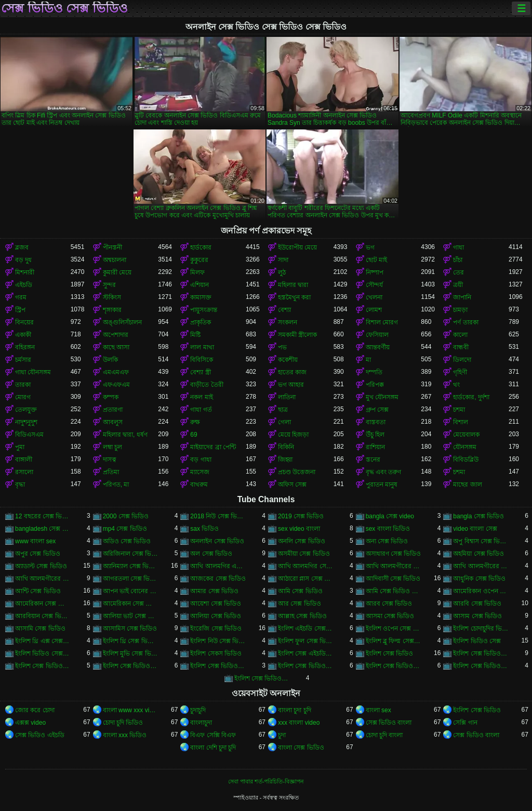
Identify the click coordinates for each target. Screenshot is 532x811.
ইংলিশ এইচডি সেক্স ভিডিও (306, 629)
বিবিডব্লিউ (466, 460)
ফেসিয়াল (377, 335)
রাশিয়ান (375, 447)
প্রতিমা (111, 472)
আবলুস (113, 422)
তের (458, 272)
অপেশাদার (116, 335)
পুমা (20, 447)
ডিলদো (462, 360)
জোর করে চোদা (35, 710)
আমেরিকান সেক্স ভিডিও (43, 604)
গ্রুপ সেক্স (377, 410)
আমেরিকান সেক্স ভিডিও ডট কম (131, 604)
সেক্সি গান (465, 723)
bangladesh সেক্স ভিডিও (43, 529)
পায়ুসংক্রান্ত (204, 310)
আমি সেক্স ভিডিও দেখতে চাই (394, 591)
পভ (282, 347)
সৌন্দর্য (374, 285)
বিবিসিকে (202, 360)
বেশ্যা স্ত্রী (200, 372)
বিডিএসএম (29, 435)
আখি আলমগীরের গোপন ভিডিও (394, 566)
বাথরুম (199, 485)
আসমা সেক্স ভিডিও (390, 616)
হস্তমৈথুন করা (294, 297)
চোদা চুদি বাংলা (384, 735)
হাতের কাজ (292, 372)
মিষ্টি (195, 335)
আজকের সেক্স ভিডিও (218, 579)
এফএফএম (116, 385)
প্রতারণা (113, 410)
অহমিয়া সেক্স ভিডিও (478, 554)
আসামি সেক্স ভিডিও (40, 629)
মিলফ (197, 272)
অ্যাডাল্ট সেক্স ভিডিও (41, 566)
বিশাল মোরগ (382, 322)
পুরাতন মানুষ (382, 485)
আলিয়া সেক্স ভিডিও (216, 616)
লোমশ (374, 310)
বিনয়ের (24, 322)
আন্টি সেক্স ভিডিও (38, 591)
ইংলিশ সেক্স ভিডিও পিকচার (481, 666)
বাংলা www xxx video (131, 710)
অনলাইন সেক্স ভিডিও (217, 541)
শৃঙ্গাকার (112, 310)
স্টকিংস (112, 297)
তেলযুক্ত (26, 410)
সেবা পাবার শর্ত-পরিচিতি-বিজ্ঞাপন (266, 781)
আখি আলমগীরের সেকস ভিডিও (481, 566)
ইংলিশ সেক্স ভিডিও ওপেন (131, 666)
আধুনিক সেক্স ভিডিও (479, 579)
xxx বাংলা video (299, 723)
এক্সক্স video (30, 723)
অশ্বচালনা (115, 260)
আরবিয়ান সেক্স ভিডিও (43, 616)
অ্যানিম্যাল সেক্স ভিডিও (131, 566)
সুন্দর (109, 285)
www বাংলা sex (35, 541)
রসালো (24, 472)
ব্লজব (22, 247)
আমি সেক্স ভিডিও (300, 591)
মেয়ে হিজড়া (293, 435)
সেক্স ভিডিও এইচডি (40, 735)
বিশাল (461, 422)
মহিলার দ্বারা (293, 285)
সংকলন (288, 322)
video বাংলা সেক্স (475, 529)
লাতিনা (287, 397)
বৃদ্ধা (20, 485)
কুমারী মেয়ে (117, 272)
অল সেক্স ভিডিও (211, 554)
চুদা (282, 735)
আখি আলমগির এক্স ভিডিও (218, 566)
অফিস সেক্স (292, 485)
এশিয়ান (199, 285)
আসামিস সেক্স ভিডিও (130, 629)
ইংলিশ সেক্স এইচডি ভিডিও (306, 653)
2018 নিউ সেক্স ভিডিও (218, 516)
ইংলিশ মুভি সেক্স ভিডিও (131, 653)
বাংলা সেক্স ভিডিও (301, 748)
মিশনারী (25, 272)
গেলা (284, 422)
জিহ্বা (285, 460)
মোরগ (23, 397)
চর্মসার (23, 360)
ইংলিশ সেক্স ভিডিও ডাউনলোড (394, 666)
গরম (21, 297)
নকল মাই (201, 397)
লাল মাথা (202, 347)
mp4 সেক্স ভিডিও (125, 529)
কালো (460, 335)
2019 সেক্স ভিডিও (301, 516)
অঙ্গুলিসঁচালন (122, 322)
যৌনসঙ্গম (465, 447)
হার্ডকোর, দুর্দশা (471, 397)
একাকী (23, 335)
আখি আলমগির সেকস (306, 566)
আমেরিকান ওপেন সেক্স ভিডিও (481, 591)
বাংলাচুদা (201, 723)
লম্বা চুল (112, 447)
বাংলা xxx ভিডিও (125, 735)
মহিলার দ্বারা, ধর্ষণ (125, 435)
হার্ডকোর (201, 247)
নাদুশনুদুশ (26, 422)
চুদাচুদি (198, 710)
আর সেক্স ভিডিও (300, 604)
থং (456, 385)
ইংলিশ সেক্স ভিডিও (390, 653)
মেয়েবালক (466, 435)
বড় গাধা (201, 460)
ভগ (370, 247)
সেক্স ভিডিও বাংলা (389, 723)
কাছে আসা (116, 347)
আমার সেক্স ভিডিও (214, 591)
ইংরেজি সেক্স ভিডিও (216, 629)
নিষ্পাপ (375, 272)
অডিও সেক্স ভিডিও (127, 541)
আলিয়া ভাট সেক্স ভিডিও (131, 616)
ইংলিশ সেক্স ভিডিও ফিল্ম (262, 678)
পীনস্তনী (112, 247)
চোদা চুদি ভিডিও (123, 723)
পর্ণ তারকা (465, 322)
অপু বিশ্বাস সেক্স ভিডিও (481, 541)
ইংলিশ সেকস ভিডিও (216, 653)
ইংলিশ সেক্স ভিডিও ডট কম (306, 666)
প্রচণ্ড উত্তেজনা (297, 472)
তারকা (23, 385)
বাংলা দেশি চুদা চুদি (213, 748)
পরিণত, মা (116, 485)
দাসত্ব (110, 460)
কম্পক (111, 397)
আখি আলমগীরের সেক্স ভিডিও (43, 579)
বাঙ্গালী (24, 460)
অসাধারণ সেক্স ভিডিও (394, 554)
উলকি (110, 360)
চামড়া (460, 310)
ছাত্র (283, 410)
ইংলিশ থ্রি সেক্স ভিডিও (131, 641)
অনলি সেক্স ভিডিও (302, 541)
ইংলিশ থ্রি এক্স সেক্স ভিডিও (43, 641)
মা (368, 360)
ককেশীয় (288, 360)
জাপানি (462, 297)
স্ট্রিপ (20, 310)
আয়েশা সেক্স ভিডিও (216, 604)
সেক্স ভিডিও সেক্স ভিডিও (64, 8)
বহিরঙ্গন (25, 347)
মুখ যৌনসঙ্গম (382, 397)
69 (194, 435)
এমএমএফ (116, 372)
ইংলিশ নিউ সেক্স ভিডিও (218, 641)
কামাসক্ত (201, 297)
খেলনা (374, 297)
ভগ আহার (291, 385)
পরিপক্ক (375, 385)
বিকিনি (286, 447)
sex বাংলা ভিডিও (388, 529)
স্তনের (373, 460)
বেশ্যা (284, 310)
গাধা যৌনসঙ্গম (33, 372)
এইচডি (24, 285)
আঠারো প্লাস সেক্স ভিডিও (306, 579)
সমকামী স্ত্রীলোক (297, 335)
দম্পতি (374, 372)
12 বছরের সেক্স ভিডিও (43, 516)
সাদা (283, 260)
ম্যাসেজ (200, 472)
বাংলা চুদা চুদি (295, 710)
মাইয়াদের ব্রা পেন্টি (213, 447)
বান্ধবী (461, 347)
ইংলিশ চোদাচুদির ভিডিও (481, 629)
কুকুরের (199, 260)
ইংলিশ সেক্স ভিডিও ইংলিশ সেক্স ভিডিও (481, 653)
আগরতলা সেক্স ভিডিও (131, 579)
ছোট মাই (376, 260)
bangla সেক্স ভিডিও (478, 516)
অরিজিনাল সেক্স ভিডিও (131, 554)
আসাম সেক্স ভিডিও (477, 616)
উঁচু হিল (375, 435)
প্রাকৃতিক (201, 322)
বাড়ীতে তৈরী (207, 385)
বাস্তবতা (376, 422)
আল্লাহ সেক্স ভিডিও (302, 616)
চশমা (459, 410)
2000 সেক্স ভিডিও (126, 516)
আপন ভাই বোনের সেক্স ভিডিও (131, 591)
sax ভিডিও (204, 529)
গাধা (458, 247)
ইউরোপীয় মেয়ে (297, 247)
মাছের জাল (467, 485)
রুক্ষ (195, 422)
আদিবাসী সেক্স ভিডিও (393, 579)
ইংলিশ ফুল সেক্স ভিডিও (306, 641)
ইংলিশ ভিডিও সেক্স (477, 641)
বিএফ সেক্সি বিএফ (213, 735)
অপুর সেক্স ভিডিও (38, 554)
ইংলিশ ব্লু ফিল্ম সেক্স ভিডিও (394, 641)
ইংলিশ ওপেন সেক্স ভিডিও (394, 629)
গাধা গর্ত (201, 410)
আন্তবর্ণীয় (378, 347)
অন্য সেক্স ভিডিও (387, 541)
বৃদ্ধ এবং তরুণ (384, 472)
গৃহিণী (460, 372)
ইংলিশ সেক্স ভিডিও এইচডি (43, 666)
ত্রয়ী (458, 285)
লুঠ (282, 272)
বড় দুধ (23, 260)
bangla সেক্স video (390, 516)
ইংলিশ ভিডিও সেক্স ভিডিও (43, 653)
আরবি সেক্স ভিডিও (477, 604)
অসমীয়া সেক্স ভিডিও (304, 554)
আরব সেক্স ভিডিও (389, 604)
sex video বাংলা (299, 529)
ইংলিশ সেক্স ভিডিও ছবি (218, 666)
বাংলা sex (378, 710)
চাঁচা (458, 260)
